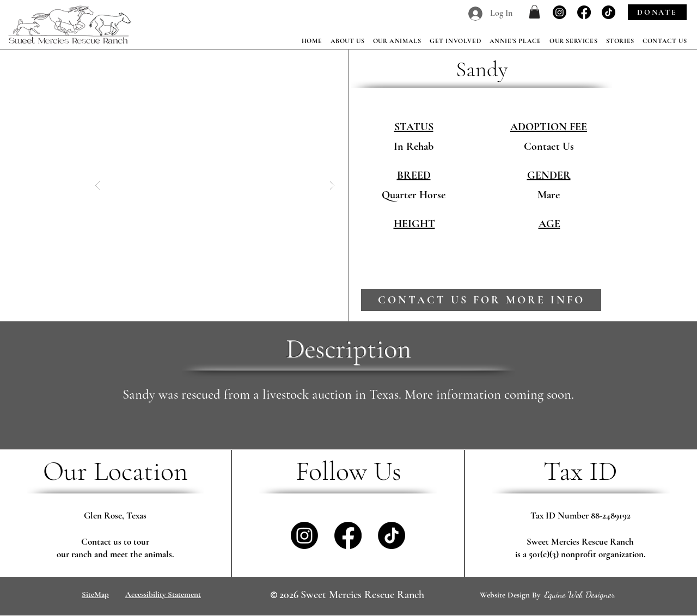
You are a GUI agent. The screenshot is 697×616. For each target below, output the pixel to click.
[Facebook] (584, 12)
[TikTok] (609, 12)
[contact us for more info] (481, 300)
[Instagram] (560, 12)
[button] (534, 12)
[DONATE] (657, 12)
